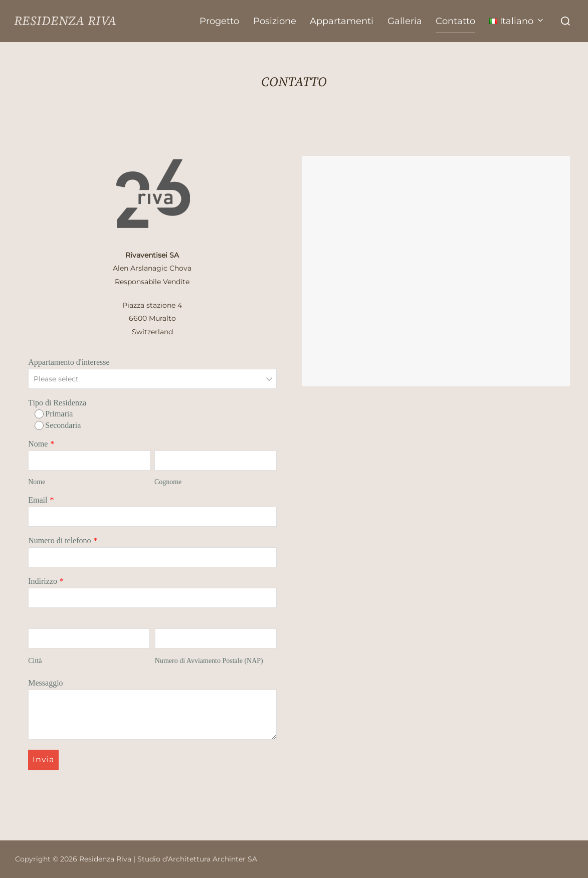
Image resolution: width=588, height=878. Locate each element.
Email (38, 500)
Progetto (224, 21)
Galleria (407, 21)
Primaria (54, 414)
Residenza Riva (75, 21)
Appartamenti (345, 21)
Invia (43, 759)
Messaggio (45, 683)
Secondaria (58, 425)
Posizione (278, 21)
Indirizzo (43, 581)
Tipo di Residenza (57, 403)
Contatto (457, 21)
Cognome (168, 482)
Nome (38, 444)
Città (35, 661)
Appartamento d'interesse (69, 362)
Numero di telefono (59, 540)
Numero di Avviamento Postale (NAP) (209, 661)
